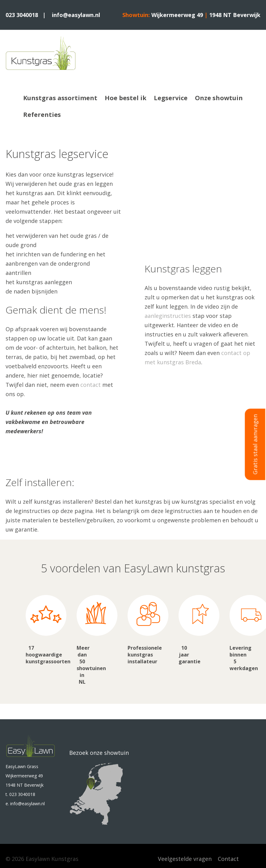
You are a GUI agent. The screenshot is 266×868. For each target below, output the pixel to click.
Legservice (171, 98)
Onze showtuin (219, 98)
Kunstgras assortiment (60, 98)
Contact (228, 859)
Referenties (42, 115)
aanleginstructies (168, 316)
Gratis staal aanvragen (255, 444)
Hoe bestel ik (126, 98)
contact (91, 385)
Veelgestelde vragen (185, 859)
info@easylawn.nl (76, 15)
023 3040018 (22, 15)
